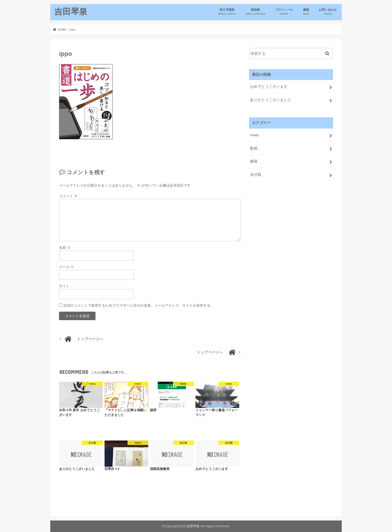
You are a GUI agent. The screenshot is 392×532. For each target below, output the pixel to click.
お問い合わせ (328, 12)
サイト (64, 286)
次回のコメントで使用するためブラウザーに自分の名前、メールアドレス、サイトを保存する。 (138, 305)
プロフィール (284, 12)
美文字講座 (227, 12)
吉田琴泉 (71, 11)
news (254, 135)
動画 (254, 148)
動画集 (255, 12)
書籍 (306, 12)
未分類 (256, 175)
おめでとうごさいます (269, 87)
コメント (68, 196)
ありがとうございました (271, 100)
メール (66, 267)
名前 (65, 248)
